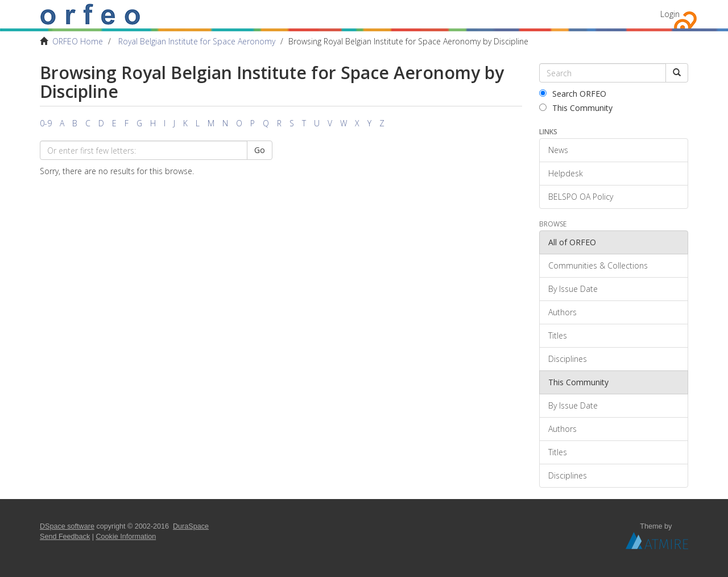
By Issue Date (573, 289)
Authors (562, 312)
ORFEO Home (78, 41)
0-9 (46, 123)
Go (260, 150)
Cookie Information (126, 537)
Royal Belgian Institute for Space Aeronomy (197, 41)
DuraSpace (191, 526)
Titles (558, 335)
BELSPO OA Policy (581, 197)
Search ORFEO (573, 94)
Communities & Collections (598, 265)
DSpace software (67, 526)
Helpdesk (566, 173)
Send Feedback (65, 537)
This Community (576, 108)
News (558, 150)
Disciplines (568, 359)
